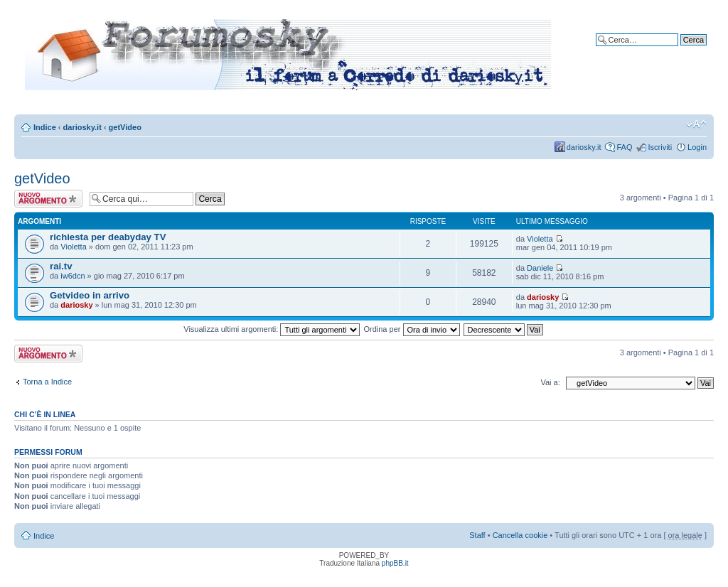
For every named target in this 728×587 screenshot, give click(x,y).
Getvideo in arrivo (90, 295)
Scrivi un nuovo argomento (48, 199)
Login (697, 147)
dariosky (76, 305)
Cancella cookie (520, 535)
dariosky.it (82, 127)
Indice (45, 127)
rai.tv (61, 266)
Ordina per (411, 329)
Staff (477, 535)
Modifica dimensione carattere (696, 124)
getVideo (125, 127)
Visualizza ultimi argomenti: (272, 329)
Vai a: (550, 382)
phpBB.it (395, 563)
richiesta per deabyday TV (108, 237)
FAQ (624, 147)
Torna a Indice (47, 382)
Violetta (74, 247)
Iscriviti (660, 147)
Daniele (540, 268)
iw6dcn (73, 276)
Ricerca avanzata (676, 50)
